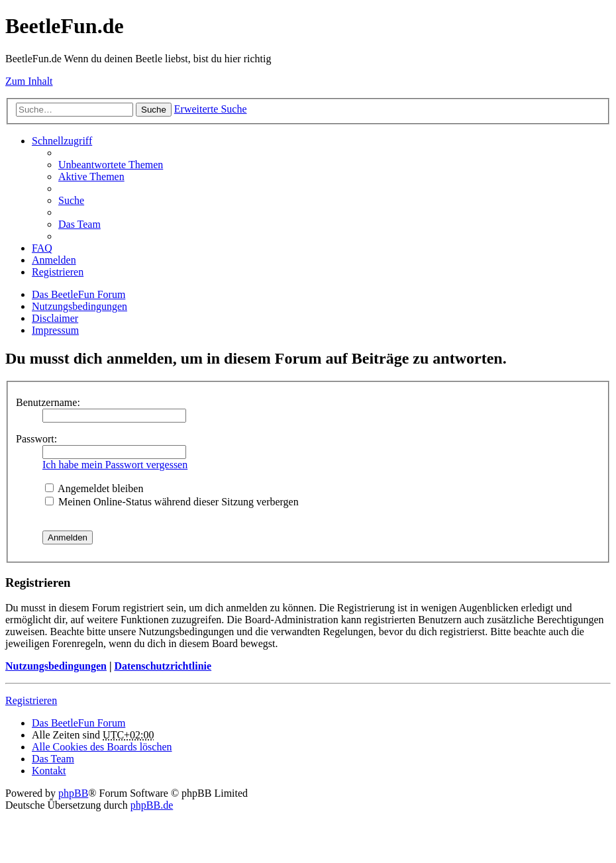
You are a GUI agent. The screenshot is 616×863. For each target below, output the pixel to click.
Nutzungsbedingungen (79, 306)
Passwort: (36, 439)
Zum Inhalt (29, 81)
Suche (154, 110)
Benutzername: (48, 402)
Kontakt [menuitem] (49, 771)
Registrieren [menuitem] (58, 272)
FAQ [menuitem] (42, 248)
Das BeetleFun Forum (78, 294)
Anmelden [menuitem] (54, 260)
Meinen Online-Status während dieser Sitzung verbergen (172, 502)
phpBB (73, 793)
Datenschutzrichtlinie (163, 666)
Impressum (55, 330)
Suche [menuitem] (71, 200)
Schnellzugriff (62, 141)
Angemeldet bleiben (94, 488)
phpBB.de (152, 805)
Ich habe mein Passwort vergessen (115, 465)
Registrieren (31, 700)
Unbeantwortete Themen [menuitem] (111, 165)
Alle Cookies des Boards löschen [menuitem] (102, 747)
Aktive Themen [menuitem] (91, 177)
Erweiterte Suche (211, 109)
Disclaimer (55, 318)
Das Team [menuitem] (79, 224)
